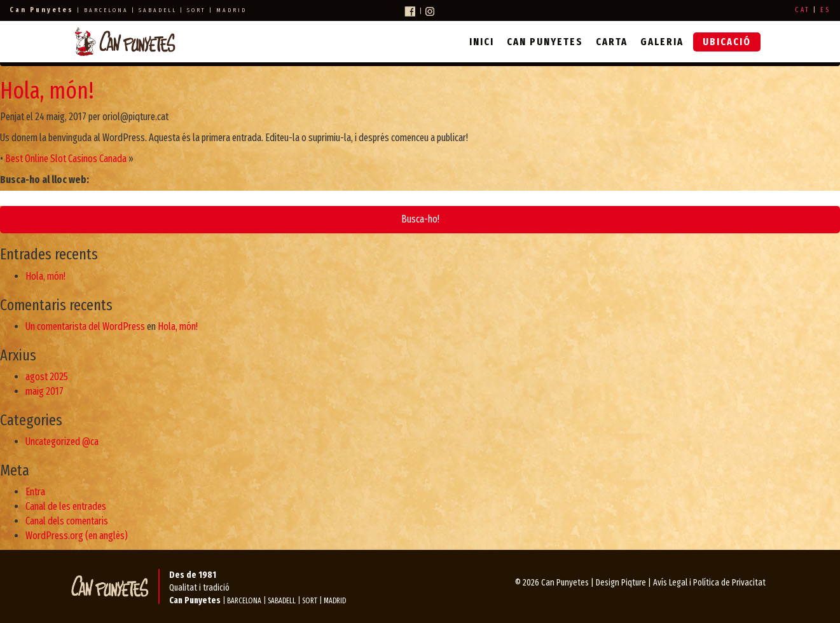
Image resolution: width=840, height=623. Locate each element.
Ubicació (727, 42)
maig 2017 (45, 391)
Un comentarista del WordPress (85, 326)
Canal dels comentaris (67, 521)
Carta (612, 42)
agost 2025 (47, 377)
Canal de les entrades (66, 506)
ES (825, 10)
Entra (35, 492)
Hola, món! (47, 91)
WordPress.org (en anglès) (77, 536)
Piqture (634, 583)
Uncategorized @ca (62, 442)
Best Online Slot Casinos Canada (66, 159)
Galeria (662, 42)
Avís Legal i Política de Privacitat (709, 583)
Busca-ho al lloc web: (45, 180)
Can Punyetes (545, 42)
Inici (482, 42)
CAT (802, 10)
